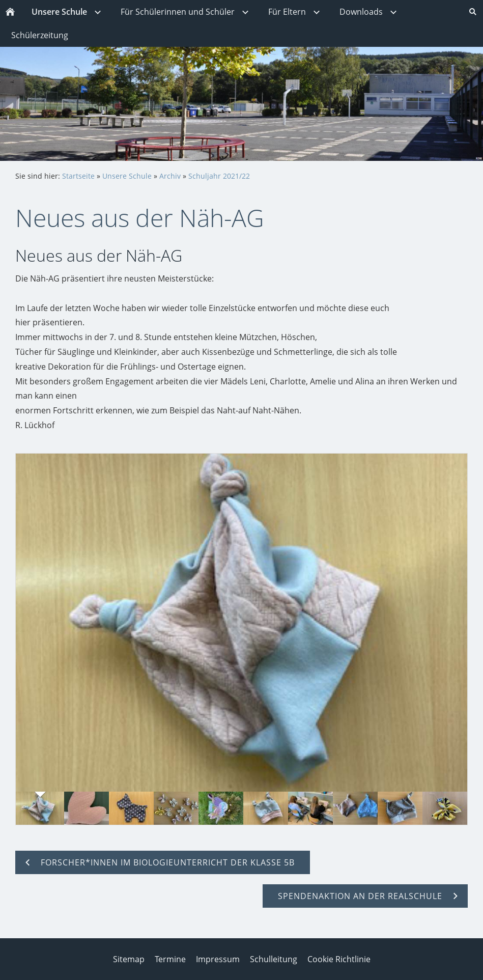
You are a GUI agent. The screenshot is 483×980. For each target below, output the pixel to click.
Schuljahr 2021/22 (219, 176)
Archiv (170, 176)
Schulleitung (274, 959)
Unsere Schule (127, 176)
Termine (170, 959)
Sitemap (129, 959)
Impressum (218, 959)
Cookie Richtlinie (339, 959)
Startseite (78, 176)
